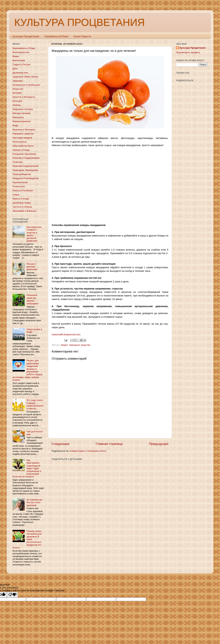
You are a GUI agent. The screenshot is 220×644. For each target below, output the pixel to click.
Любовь (17, 105)
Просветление (20, 182)
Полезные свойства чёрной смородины (32, 299)
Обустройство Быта (23, 146)
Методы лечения (21, 113)
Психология (19, 186)
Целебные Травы (22, 203)
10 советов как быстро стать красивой (34, 502)
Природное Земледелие (25, 170)
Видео (64, 345)
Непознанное (20, 142)
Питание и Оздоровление (26, 158)
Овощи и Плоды (21, 150)
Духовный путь (20, 73)
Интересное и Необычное (26, 85)
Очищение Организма (24, 154)
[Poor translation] (12, 595)
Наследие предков (22, 138)
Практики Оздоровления (26, 166)
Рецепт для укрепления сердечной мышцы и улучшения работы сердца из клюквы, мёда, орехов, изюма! (28, 370)
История (17, 93)
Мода (15, 125)
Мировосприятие (22, 121)
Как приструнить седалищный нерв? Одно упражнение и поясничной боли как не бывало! (27, 468)
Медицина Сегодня (23, 109)
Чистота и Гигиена (22, 207)
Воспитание (19, 60)
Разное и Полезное (23, 191)
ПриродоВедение (22, 174)
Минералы (18, 117)
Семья (16, 195)
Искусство (18, 89)
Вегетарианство (21, 52)
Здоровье (18, 81)
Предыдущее (159, 444)
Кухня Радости (82, 36)
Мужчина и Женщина (24, 130)
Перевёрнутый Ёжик (56, 36)
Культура (17, 101)
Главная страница (109, 444)
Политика (18, 162)
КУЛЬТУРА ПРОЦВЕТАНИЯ (79, 22)
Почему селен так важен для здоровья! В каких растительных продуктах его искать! (27, 539)
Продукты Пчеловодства (26, 178)
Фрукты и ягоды (21, 199)
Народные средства (80, 345)
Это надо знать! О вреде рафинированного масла (35, 404)
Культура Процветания (26, 36)
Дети (15, 69)
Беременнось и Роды (24, 48)
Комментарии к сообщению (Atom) (88, 451)
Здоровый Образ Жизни (25, 77)
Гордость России (21, 64)
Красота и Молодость (24, 97)
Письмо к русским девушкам (32, 267)
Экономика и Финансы (24, 211)
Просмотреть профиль (188, 52)
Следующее (61, 444)
